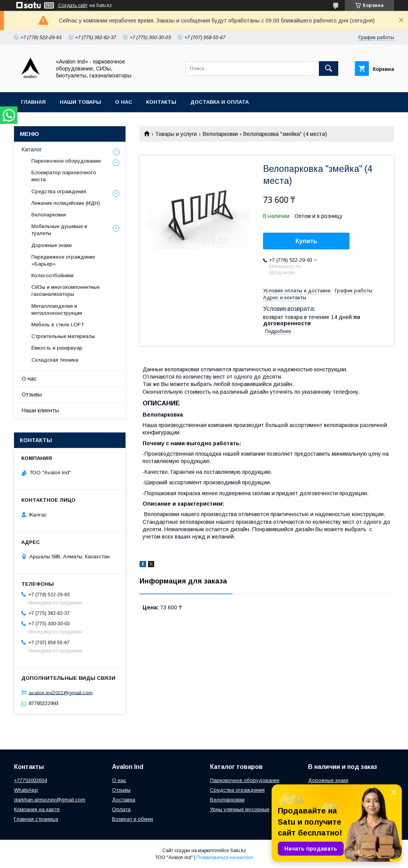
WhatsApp (26, 790)
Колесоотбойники (53, 275)
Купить (306, 241)
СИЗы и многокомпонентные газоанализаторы (65, 291)
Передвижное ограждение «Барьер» (63, 260)
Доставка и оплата (219, 102)
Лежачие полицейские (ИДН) (66, 203)
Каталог (32, 149)
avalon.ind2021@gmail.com (61, 692)
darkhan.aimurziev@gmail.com (50, 800)
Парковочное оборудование (66, 161)
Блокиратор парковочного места (64, 176)
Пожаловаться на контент (225, 858)
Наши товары (80, 102)
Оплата (121, 809)
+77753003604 (30, 780)
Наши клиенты (40, 410)
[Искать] (329, 69)
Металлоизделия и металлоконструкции (57, 310)
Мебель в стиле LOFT (58, 325)
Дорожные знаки (52, 245)
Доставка (124, 800)
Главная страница (36, 819)
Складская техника (55, 360)
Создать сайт (73, 5)
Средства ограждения (59, 191)
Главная (33, 102)
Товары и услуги (176, 134)
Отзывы (32, 395)
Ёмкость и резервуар (57, 348)
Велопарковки (220, 134)
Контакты (161, 102)
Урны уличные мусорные (240, 809)
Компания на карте (37, 809)
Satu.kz (238, 851)
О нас (124, 102)
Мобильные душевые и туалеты (59, 230)
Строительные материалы (63, 336)
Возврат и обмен (133, 819)
